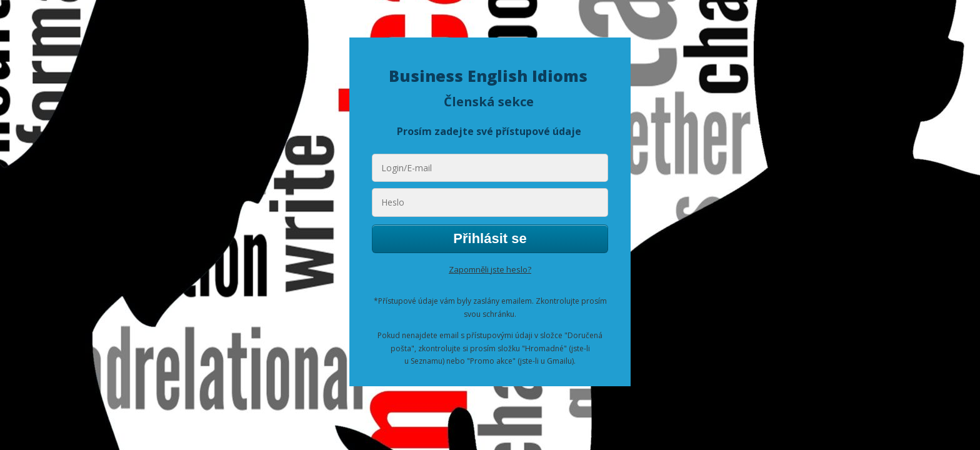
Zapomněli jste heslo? (490, 269)
